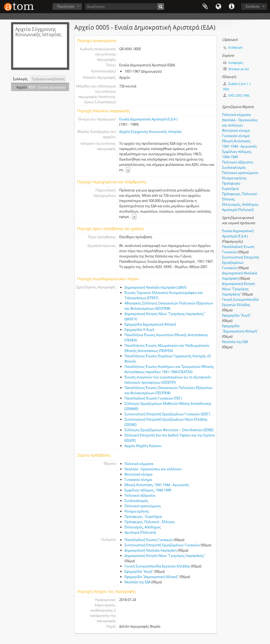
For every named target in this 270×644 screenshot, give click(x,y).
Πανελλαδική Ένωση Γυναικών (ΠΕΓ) (153, 398)
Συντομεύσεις (232, 7)
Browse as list (236, 69)
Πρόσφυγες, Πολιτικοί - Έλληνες (150, 522)
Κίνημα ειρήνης (137, 511)
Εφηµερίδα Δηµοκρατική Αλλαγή (150, 324)
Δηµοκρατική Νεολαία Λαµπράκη (151, 550)
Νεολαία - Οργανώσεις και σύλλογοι (153, 469)
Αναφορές (233, 63)
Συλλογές (20, 79)
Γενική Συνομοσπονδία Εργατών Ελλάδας (157, 566)
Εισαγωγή (235, 47)
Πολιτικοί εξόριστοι (140, 495)
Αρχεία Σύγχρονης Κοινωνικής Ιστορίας (150, 131)
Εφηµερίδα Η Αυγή (139, 330)
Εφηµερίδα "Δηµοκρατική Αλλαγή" (152, 577)
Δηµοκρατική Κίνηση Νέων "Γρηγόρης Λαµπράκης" (165, 556)
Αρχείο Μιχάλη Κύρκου (143, 446)
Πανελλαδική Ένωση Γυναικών (149, 540)
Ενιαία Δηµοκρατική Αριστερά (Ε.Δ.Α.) (148, 119)
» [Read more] (128, 170)
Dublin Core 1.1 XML (237, 86)
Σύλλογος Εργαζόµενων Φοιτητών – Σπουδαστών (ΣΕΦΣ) (169, 430)
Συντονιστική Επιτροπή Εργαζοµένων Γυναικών (162, 545)
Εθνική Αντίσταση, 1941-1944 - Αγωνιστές (157, 485)
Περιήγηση (66, 6)
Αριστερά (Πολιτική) (140, 532)
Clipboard (205, 7)
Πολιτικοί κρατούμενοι (143, 506)
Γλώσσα (218, 7)
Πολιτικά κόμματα (139, 464)
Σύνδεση (253, 6)
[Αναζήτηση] (124, 6)
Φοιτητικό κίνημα (138, 474)
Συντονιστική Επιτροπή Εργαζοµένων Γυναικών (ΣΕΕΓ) (167, 414)
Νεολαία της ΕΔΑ (138, 582)
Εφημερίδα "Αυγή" (139, 571)
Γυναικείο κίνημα (138, 480)
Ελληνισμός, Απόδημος (143, 527)
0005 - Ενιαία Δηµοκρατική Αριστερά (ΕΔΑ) (61, 87)
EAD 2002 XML (237, 95)
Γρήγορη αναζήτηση (48, 79)
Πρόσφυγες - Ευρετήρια (143, 516)
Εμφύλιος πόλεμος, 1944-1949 (148, 490)
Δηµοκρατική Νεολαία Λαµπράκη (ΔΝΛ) (155, 287)
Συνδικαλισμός (136, 501)
